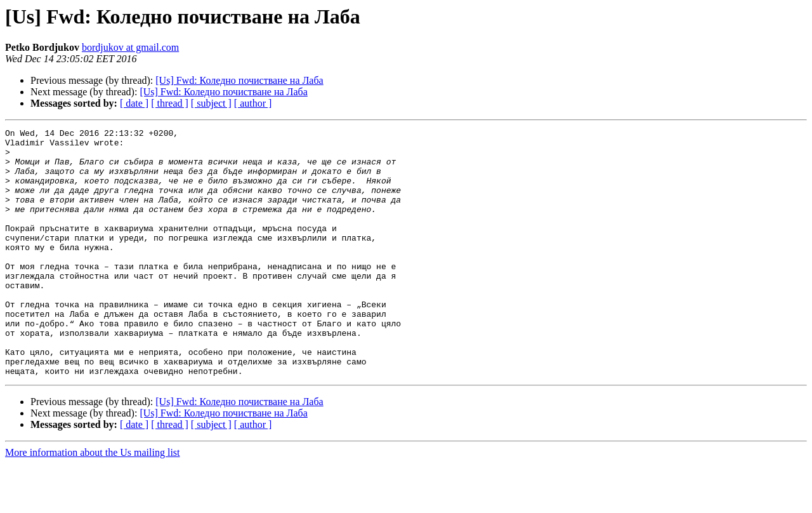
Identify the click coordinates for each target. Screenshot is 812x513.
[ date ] (134, 103)
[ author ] (253, 103)
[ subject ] (211, 103)
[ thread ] (170, 103)
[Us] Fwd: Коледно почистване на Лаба (239, 80)
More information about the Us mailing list (93, 502)
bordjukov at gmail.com (130, 47)
